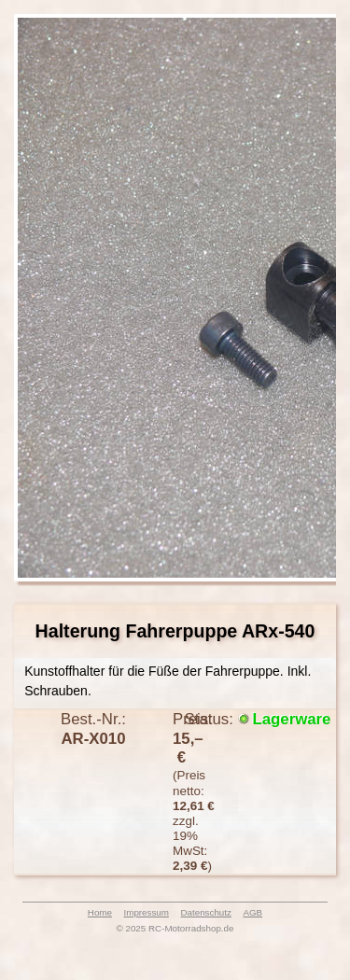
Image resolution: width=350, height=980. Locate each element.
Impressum (147, 912)
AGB (252, 912)
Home (100, 912)
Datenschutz (205, 912)
